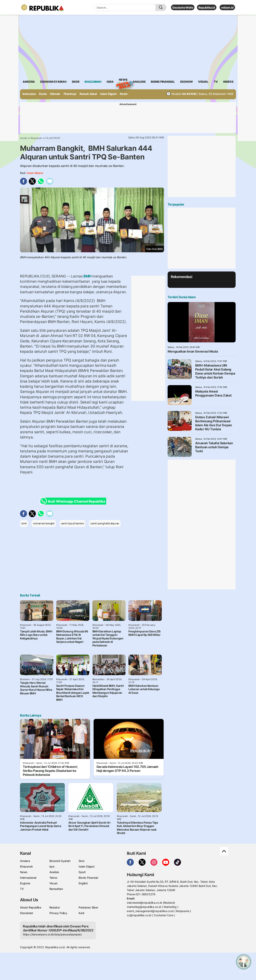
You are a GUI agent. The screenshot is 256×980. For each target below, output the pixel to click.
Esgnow (25, 883)
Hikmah (55, 94)
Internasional (28, 878)
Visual (53, 883)
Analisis (54, 872)
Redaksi (55, 907)
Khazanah (36, 138)
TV (216, 82)
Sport (82, 872)
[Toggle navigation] (24, 7)
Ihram (124, 94)
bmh (24, 523)
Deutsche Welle (183, 7)
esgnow (186, 82)
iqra (110, 82)
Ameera (25, 861)
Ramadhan (56, 889)
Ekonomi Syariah (53, 82)
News (123, 80)
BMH (87, 276)
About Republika (31, 907)
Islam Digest (108, 94)
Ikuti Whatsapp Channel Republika (74, 501)
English (83, 883)
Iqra (52, 866)
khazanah (93, 82)
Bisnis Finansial (163, 82)
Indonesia (29, 94)
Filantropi (70, 94)
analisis (139, 82)
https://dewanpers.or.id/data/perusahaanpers (52, 934)
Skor (81, 861)
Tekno (53, 878)
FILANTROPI (53, 138)
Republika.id (207, 7)
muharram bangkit (44, 523)
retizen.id (227, 7)
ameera (29, 82)
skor (75, 82)
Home (24, 138)
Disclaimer (27, 913)
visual (203, 82)
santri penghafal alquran (105, 523)
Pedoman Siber (88, 907)
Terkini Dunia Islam (182, 297)
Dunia (43, 94)
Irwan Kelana (35, 173)
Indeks (228, 82)
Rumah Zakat (88, 94)
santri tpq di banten (73, 523)
